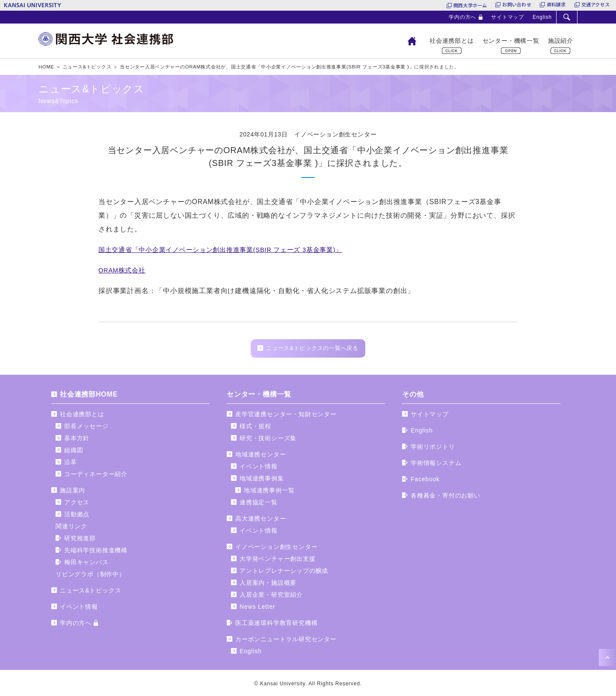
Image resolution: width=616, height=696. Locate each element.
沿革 (71, 464)
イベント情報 (79, 609)
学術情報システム (436, 465)
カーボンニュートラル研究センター (286, 641)
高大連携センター (261, 521)
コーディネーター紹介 (96, 476)
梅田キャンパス (86, 564)
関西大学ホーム (470, 5)
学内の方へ (462, 17)
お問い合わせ (517, 5)
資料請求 (556, 5)
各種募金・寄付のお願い (446, 498)
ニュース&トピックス (90, 592)
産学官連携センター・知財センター (286, 416)
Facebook (425, 481)
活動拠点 (77, 516)
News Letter (258, 609)
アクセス (77, 504)
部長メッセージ (86, 428)
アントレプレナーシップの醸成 (284, 573)
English (542, 17)
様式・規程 (255, 428)
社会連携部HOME (89, 396)
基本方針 (77, 440)
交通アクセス (595, 5)
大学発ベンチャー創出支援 (278, 561)
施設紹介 (561, 41)
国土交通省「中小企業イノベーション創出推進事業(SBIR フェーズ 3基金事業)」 (229, 250)
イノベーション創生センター (276, 549)
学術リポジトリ (433, 449)
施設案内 (73, 492)
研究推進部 (80, 540)
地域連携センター (261, 456)
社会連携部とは (452, 41)
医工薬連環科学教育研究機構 (276, 625)
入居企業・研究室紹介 (271, 597)
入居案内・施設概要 (268, 585)
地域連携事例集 (262, 480)
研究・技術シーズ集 (268, 440)
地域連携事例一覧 (269, 492)
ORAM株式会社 (124, 270)
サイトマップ (508, 17)
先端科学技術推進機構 (96, 552)
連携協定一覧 (259, 504)
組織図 (74, 452)
